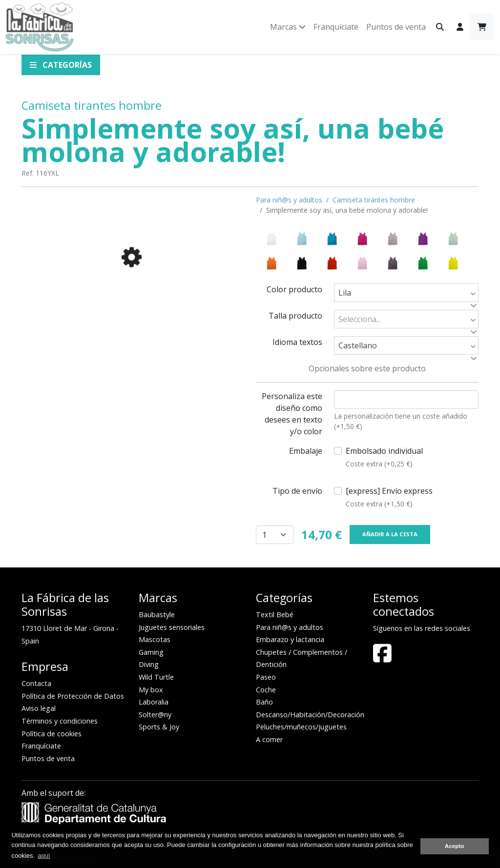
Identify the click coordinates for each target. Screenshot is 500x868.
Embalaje (306, 451)
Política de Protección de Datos (73, 696)
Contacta (36, 683)
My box (151, 690)
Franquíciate (336, 27)
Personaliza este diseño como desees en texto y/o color (292, 414)
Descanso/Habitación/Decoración (310, 715)
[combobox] (406, 293)
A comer (269, 739)
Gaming (151, 652)
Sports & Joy (159, 727)
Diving (149, 664)
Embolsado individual (384, 457)
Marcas (288, 27)
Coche (266, 690)
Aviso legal (39, 708)
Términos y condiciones (60, 721)
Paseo (266, 677)
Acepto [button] (455, 846)
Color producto (294, 289)
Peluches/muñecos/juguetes (301, 727)
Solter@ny (155, 715)
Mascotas (155, 639)
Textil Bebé (275, 615)
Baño (264, 702)
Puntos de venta (396, 27)
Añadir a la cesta (390, 534)
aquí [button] (44, 856)
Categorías (61, 65)
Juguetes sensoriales (172, 627)
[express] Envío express (389, 497)
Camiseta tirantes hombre (92, 105)
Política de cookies (52, 734)
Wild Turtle (156, 677)
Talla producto (295, 316)
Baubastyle (157, 615)
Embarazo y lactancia (290, 639)
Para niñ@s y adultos (289, 200)
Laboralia (154, 702)
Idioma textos (297, 342)
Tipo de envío (297, 491)
